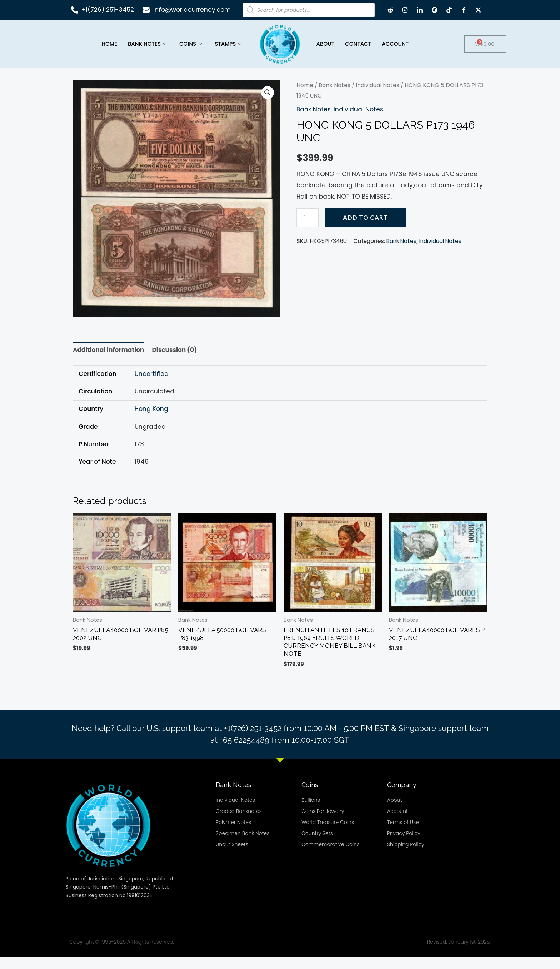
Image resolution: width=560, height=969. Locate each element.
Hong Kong (151, 421)
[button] (267, 105)
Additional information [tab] (108, 362)
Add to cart (366, 229)
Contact (358, 44)
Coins (192, 44)
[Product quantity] (307, 229)
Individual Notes (377, 97)
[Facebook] (464, 10)
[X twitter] (479, 10)
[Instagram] (405, 10)
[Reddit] (391, 10)
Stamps (229, 44)
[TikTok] (449, 10)
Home (109, 44)
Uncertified (152, 386)
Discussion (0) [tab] (174, 362)
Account (395, 44)
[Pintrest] (435, 10)
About (325, 44)
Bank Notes (148, 44)
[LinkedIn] (420, 10)
